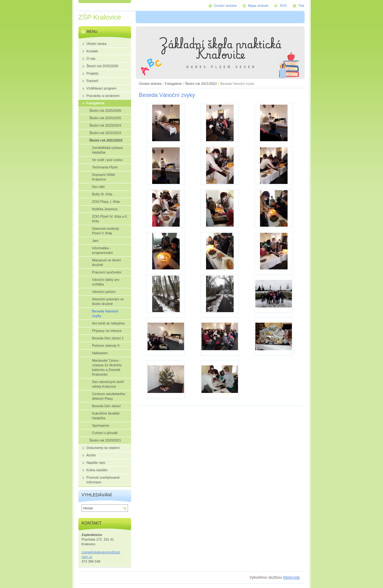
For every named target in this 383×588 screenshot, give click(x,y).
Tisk (301, 6)
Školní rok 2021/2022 (201, 84)
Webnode (291, 577)
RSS (283, 6)
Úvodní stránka (150, 84)
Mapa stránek (258, 6)
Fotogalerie (173, 84)
